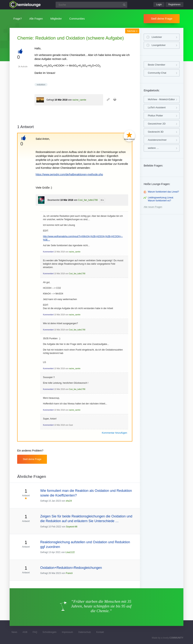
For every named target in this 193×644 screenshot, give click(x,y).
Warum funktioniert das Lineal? (163, 192)
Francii (69, 573)
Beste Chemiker (156, 65)
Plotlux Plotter (155, 116)
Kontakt (100, 632)
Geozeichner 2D (157, 124)
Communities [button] (77, 19)
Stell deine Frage (162, 19)
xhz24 (69, 501)
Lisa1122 (70, 552)
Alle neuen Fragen (153, 207)
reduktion (41, 85)
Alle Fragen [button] (36, 19)
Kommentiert (48, 252)
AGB (25, 632)
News (14, 632)
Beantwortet (54, 200)
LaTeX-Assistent (157, 107)
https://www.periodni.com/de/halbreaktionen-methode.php (69, 174)
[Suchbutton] (124, 5)
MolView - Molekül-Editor (161, 99)
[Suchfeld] (91, 5)
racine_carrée (79, 100)
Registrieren (174, 5)
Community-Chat (157, 73)
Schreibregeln (50, 632)
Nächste (132, 31)
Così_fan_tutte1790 (88, 200)
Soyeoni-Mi (72, 527)
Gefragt (50, 100)
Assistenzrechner (157, 140)
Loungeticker (159, 45)
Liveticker (157, 37)
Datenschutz (85, 632)
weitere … (153, 148)
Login (159, 5)
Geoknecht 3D (156, 132)
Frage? (18, 19)
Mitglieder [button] (56, 19)
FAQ (35, 632)
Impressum (67, 632)
